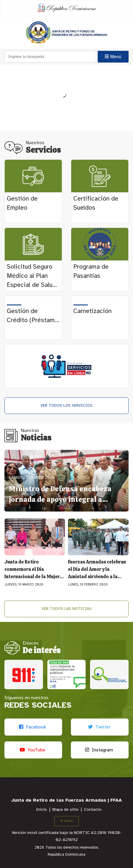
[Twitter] (100, 727)
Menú (113, 57)
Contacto (93, 810)
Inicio (41, 810)
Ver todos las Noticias (67, 609)
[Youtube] (33, 750)
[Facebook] (33, 727)
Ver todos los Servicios (66, 406)
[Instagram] (100, 750)
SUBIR (66, 821)
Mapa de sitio (65, 810)
